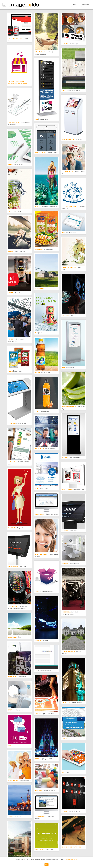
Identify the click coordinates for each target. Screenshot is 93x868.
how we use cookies (71, 859)
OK (46, 865)
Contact (86, 5)
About (75, 5)
